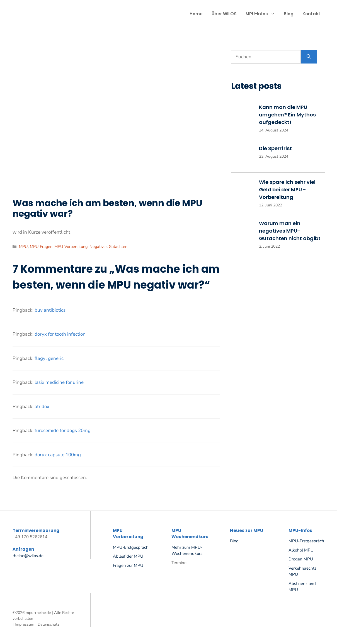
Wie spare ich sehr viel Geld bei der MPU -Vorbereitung (287, 190)
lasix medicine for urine (59, 382)
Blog (289, 14)
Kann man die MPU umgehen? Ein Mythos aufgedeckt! (287, 115)
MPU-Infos (262, 14)
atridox (42, 407)
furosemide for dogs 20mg (63, 430)
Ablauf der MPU (128, 556)
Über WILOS (224, 14)
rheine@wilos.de (28, 556)
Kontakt (311, 14)
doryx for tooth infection (60, 334)
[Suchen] (309, 57)
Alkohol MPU (301, 550)
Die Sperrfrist (275, 148)
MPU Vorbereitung (71, 247)
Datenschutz (48, 624)
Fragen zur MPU (128, 565)
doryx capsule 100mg (58, 455)
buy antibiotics (50, 310)
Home (196, 14)
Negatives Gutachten (108, 247)
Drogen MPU (301, 559)
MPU (23, 247)
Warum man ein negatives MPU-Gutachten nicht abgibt (290, 231)
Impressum (25, 624)
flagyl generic (49, 358)
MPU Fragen (41, 247)
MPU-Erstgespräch (131, 547)
